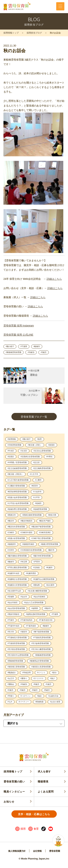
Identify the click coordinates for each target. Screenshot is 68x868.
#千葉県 (24, 346)
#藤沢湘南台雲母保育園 (17, 556)
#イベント (41, 673)
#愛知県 (36, 585)
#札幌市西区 (31, 573)
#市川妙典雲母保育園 (40, 643)
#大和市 (11, 550)
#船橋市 (37, 346)
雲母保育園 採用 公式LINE (18, 335)
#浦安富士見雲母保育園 (41, 667)
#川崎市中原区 (26, 532)
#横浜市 (11, 521)
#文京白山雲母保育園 (42, 451)
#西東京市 (12, 515)
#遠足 (40, 696)
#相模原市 (12, 544)
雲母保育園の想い (14, 782)
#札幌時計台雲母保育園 (17, 579)
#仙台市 (24, 597)
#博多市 (48, 608)
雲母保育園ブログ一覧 (34, 417)
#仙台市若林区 (40, 597)
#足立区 (36, 462)
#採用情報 (12, 439)
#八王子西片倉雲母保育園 (18, 480)
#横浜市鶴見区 (26, 521)
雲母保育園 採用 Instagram (19, 326)
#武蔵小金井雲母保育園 (17, 497)
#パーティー (24, 702)
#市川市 (11, 632)
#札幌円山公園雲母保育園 (44, 579)
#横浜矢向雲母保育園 (16, 527)
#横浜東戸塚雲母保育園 (41, 527)
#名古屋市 (50, 585)
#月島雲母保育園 (15, 445)
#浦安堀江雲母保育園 (16, 667)
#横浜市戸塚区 (45, 521)
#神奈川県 (52, 515)
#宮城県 (11, 597)
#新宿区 (51, 445)
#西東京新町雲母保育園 (32, 515)
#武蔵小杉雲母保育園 (16, 538)
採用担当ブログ (34, 33)
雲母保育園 (55, 851)
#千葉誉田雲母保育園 (16, 643)
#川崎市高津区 (45, 532)
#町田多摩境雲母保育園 (17, 492)
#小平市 (36, 497)
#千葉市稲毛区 (26, 620)
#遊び (52, 678)
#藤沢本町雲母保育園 (42, 556)
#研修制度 (40, 702)
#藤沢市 (51, 550)
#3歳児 (44, 352)
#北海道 (36, 568)
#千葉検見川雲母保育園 (17, 638)
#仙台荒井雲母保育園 (16, 608)
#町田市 (35, 486)
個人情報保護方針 (17, 851)
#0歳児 (36, 684)
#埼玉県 (24, 562)
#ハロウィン (26, 696)
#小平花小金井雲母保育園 (18, 503)
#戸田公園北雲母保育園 (17, 568)
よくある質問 (46, 792)
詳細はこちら (54, 279)
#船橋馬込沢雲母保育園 (39, 661)
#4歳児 (35, 690)
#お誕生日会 (53, 696)
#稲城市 (38, 503)
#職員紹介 (12, 673)
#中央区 (11, 451)
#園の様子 (10, 346)
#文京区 (24, 451)
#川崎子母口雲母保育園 (41, 538)
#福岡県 (35, 608)
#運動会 (11, 684)
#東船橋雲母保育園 (14, 352)
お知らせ (9, 802)
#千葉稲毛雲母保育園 (42, 638)
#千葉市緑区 (31, 626)
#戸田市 (37, 562)
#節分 (54, 673)
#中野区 (50, 457)
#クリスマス (39, 678)
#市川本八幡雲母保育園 (41, 649)
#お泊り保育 (55, 702)
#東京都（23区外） (16, 474)
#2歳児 (10, 690)
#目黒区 (11, 457)
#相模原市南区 (28, 544)
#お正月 (11, 678)
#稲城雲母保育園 (40, 509)
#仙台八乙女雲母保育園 (34, 603)
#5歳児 (47, 690)
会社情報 (37, 851)
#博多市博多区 (14, 614)
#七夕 (10, 702)
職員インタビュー (14, 792)
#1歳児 (49, 684)
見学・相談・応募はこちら (34, 814)
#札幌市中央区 (14, 573)
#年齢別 (31, 352)
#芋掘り (11, 696)
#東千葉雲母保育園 (41, 632)
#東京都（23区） (35, 445)
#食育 (40, 439)
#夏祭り (24, 678)
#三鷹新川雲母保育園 (16, 486)
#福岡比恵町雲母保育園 (36, 614)
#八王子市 (34, 474)
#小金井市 (37, 492)
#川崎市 (11, 532)
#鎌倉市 (11, 562)
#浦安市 (24, 632)
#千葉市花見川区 (46, 620)
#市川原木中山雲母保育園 (18, 655)
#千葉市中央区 (14, 626)
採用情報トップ (11, 33)
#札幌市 (50, 568)
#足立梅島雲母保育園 (42, 468)
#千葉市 (11, 620)
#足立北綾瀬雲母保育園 (17, 468)
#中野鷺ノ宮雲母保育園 (17, 462)
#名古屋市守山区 (15, 591)
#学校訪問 (26, 673)
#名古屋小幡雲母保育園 (37, 591)
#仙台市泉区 (13, 603)
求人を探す (44, 772)
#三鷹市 (38, 480)
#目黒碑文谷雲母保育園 (30, 457)
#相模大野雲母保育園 (50, 544)
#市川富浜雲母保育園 (16, 649)
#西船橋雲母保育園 (15, 661)
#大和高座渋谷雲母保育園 (31, 550)
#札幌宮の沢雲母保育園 (17, 585)
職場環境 (43, 782)
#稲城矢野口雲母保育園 (17, 509)
